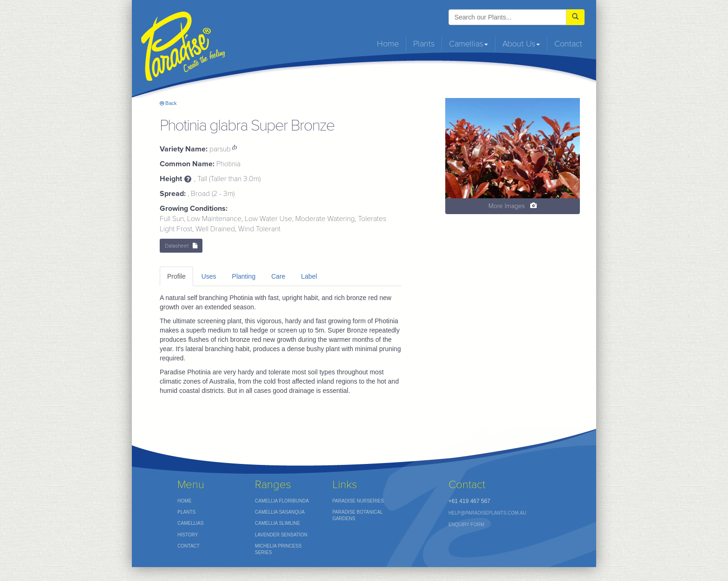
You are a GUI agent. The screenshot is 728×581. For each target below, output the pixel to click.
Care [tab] (278, 276)
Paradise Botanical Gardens (358, 515)
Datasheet (181, 246)
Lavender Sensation (281, 535)
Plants (424, 44)
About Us (521, 44)
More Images (513, 206)
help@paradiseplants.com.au (487, 513)
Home (388, 44)
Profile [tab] (176, 276)
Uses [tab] (209, 276)
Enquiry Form (466, 525)
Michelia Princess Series (278, 549)
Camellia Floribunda (282, 501)
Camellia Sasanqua (280, 512)
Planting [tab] (244, 276)
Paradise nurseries (358, 501)
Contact (568, 44)
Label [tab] (309, 276)
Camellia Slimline (277, 523)
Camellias (468, 44)
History (188, 535)
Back (168, 103)
